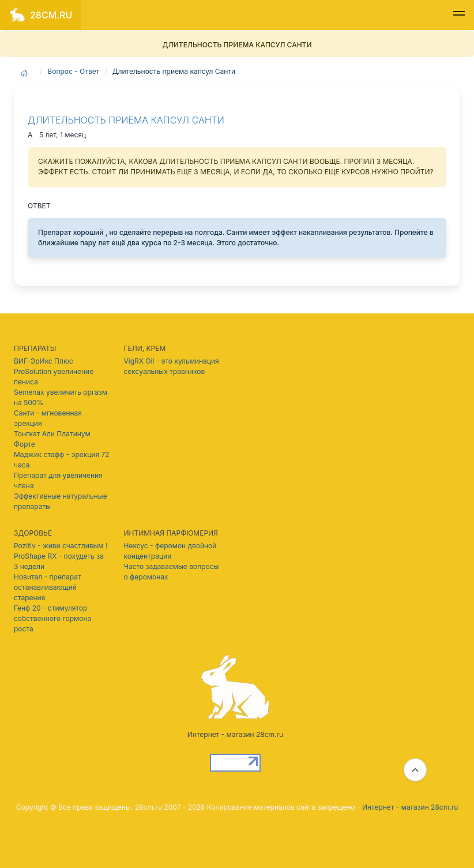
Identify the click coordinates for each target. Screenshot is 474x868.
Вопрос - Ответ (73, 71)
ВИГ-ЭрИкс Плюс (44, 361)
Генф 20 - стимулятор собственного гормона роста (52, 618)
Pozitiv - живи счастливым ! (61, 546)
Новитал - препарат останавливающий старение (47, 587)
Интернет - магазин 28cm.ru (410, 807)
